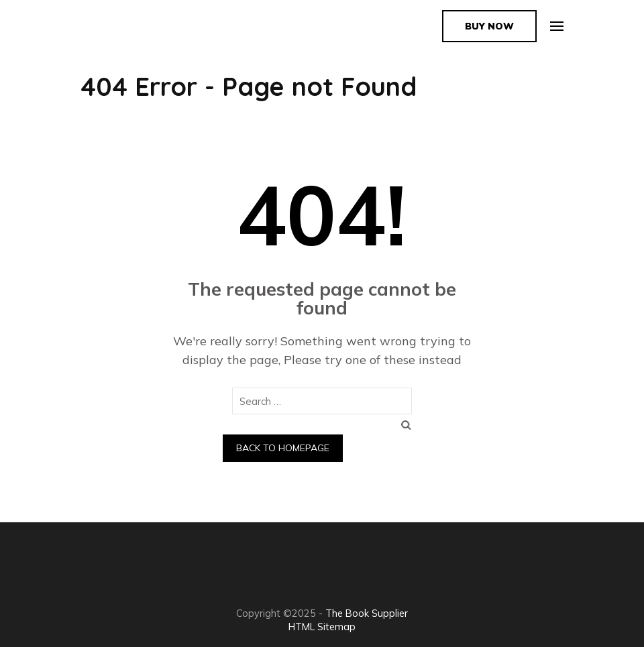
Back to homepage (283, 448)
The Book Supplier (367, 613)
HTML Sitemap (322, 627)
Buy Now (489, 26)
